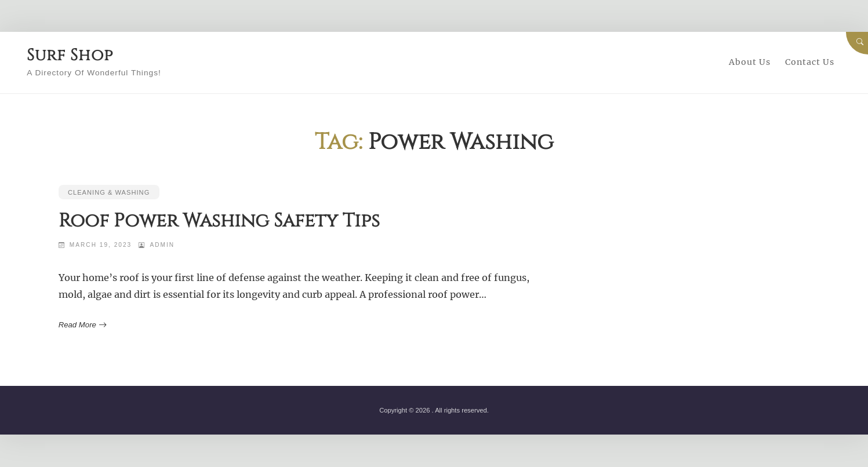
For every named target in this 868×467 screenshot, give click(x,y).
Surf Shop (76, 55)
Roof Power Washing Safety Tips (220, 221)
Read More (81, 325)
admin (163, 245)
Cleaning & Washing (109, 192)
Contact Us (810, 62)
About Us (750, 62)
